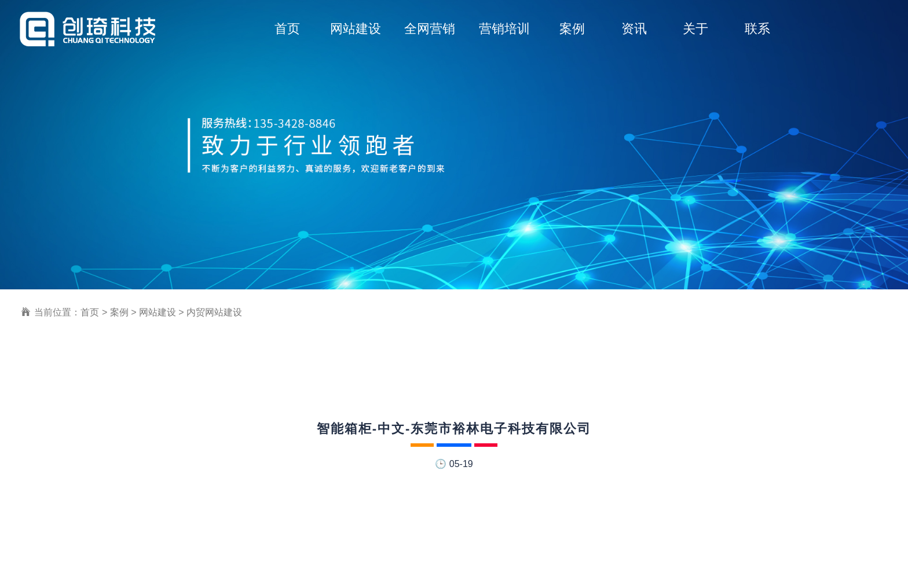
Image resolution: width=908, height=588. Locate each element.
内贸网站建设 (214, 312)
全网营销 (430, 29)
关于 (695, 29)
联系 (757, 29)
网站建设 (356, 29)
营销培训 (504, 29)
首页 (287, 29)
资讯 (634, 29)
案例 (572, 29)
